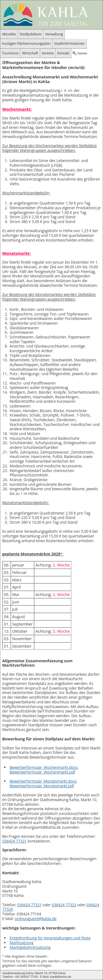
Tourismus (10, 53)
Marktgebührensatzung (30, 947)
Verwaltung (54, 34)
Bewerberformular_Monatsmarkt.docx (43, 781)
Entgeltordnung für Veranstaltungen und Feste (50, 938)
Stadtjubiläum (31, 34)
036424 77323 (64, 905)
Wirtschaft (30, 53)
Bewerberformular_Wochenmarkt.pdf (42, 772)
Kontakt (63, 53)
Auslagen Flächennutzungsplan (26, 43)
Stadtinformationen (69, 43)
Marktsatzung (22, 943)
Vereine (48, 53)
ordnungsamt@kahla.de (36, 919)
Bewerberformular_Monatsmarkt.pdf (42, 786)
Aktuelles (9, 34)
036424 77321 (14, 841)
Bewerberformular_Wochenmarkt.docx (44, 767)
